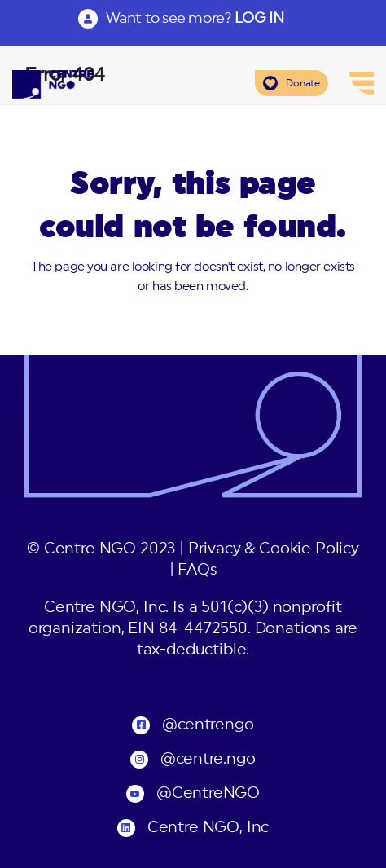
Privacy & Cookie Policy (274, 549)
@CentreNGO (208, 793)
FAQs (197, 570)
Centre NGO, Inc (208, 828)
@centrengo (208, 725)
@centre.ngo (208, 759)
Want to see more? (195, 18)
